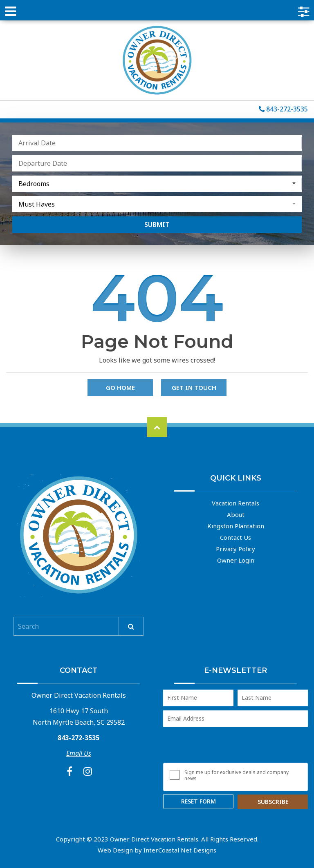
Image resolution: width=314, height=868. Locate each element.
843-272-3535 (283, 110)
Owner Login (236, 560)
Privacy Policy (235, 549)
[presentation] (225, 747)
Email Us (79, 753)
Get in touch (194, 387)
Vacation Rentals (235, 503)
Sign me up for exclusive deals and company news (237, 775)
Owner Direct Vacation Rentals (157, 60)
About (236, 514)
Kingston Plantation (236, 526)
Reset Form (198, 801)
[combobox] (157, 184)
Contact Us (235, 537)
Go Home (120, 387)
